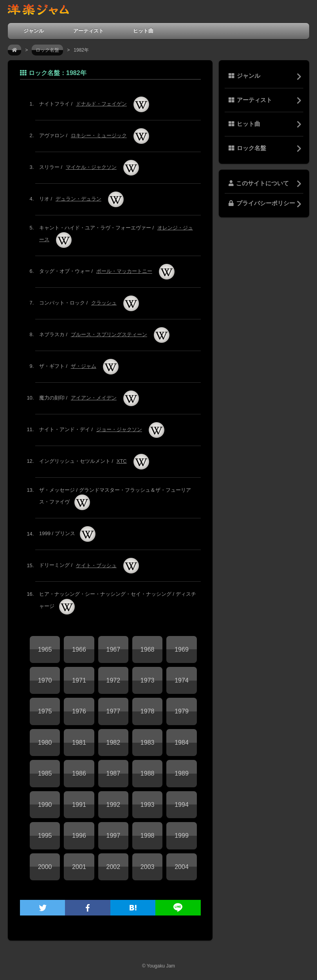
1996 (79, 836)
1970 (45, 680)
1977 (113, 711)
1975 (45, 711)
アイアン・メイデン (94, 398)
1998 (148, 836)
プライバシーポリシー (262, 203)
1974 (182, 680)
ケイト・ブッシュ (96, 565)
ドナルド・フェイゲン (101, 104)
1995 (45, 836)
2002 (113, 867)
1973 (148, 680)
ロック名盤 (47, 50)
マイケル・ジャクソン (91, 167)
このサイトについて (259, 183)
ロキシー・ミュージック (99, 135)
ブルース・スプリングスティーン (109, 334)
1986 (79, 773)
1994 (182, 805)
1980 (45, 743)
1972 (113, 680)
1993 (148, 805)
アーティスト (88, 31)
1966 (79, 649)
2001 (79, 867)
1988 (148, 773)
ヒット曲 (143, 31)
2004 (182, 867)
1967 (113, 649)
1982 (113, 743)
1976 (79, 711)
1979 (182, 711)
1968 (148, 649)
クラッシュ (104, 303)
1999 (182, 836)
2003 (148, 867)
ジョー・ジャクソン (119, 429)
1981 (79, 743)
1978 (148, 711)
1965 (45, 649)
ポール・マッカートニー (124, 271)
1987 (113, 773)
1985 (45, 773)
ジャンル (34, 31)
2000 (45, 867)
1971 (79, 680)
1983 (148, 743)
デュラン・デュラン (78, 199)
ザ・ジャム (84, 366)
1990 (45, 805)
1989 (182, 773)
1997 (113, 836)
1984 (182, 743)
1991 (79, 805)
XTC (122, 461)
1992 (113, 805)
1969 (182, 649)
